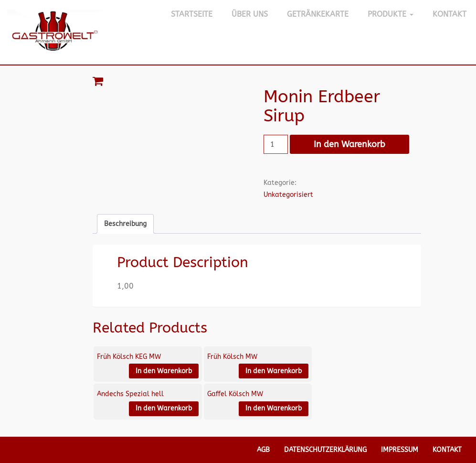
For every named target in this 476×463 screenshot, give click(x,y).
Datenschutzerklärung (325, 450)
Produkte (391, 14)
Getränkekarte (318, 14)
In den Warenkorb (349, 144)
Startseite (192, 14)
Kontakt (450, 14)
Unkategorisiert (288, 195)
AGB (263, 450)
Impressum (400, 450)
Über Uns (250, 14)
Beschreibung (125, 224)
